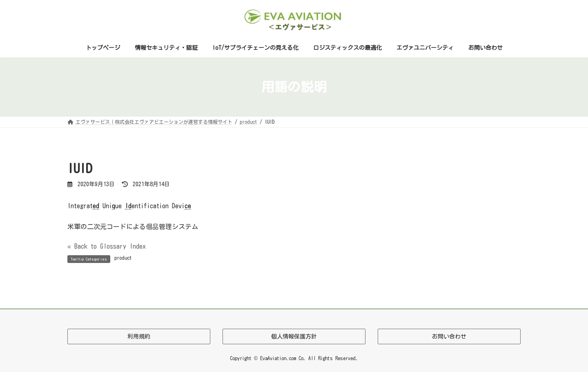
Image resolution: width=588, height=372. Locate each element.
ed (96, 206)
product (123, 258)
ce (188, 206)
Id (128, 206)
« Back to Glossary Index (107, 246)
